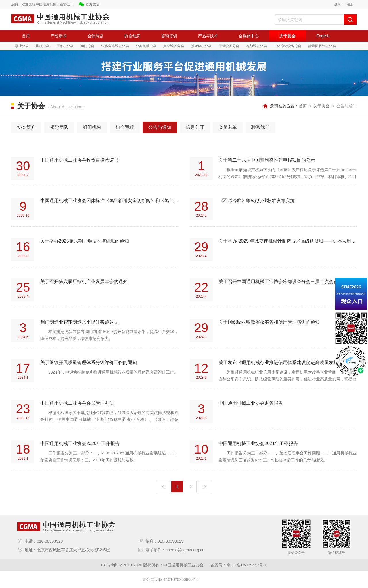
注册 (350, 4)
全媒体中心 (249, 36)
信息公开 (195, 127)
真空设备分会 (174, 46)
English (323, 36)
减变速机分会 (201, 46)
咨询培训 (169, 36)
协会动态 (132, 36)
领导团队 (59, 127)
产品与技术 (208, 36)
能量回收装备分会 (322, 46)
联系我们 (260, 127)
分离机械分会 (146, 46)
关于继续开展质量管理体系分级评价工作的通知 (89, 362)
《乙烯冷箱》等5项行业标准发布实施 (257, 201)
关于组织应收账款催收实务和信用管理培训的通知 (269, 322)
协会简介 (26, 127)
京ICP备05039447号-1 (247, 565)
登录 (338, 4)
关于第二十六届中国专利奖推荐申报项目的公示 (267, 160)
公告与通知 (160, 127)
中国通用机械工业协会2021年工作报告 (258, 443)
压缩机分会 (65, 46)
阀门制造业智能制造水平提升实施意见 (79, 322)
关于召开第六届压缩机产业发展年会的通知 (84, 282)
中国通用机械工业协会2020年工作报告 (80, 443)
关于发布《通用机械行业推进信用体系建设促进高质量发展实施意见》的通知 (287, 362)
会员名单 (228, 127)
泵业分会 (22, 46)
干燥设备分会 (229, 46)
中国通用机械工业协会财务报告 (251, 403)
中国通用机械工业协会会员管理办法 (77, 403)
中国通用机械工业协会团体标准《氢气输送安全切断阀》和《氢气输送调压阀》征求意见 (109, 201)
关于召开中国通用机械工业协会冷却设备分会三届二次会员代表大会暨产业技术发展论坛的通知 (287, 282)
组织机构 (92, 127)
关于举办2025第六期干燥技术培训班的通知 (85, 241)
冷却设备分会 (256, 46)
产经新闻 (59, 36)
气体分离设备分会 (115, 46)
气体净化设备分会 (287, 46)
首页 (26, 36)
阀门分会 (87, 46)
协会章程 (125, 127)
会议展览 (95, 36)
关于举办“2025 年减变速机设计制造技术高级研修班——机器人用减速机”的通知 (287, 241)
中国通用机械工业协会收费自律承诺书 (79, 160)
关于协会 (287, 36)
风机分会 (43, 46)
